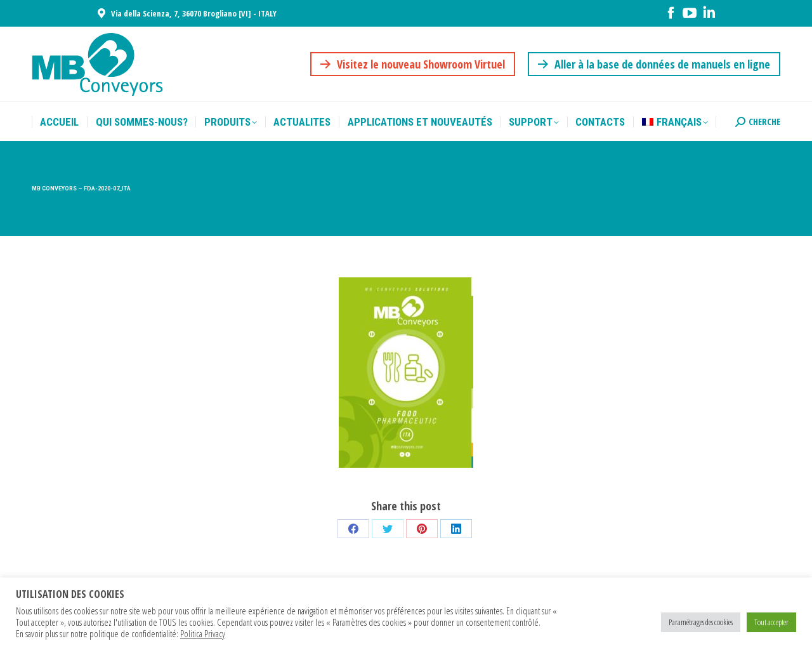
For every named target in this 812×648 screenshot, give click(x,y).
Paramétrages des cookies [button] (701, 622)
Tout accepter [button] (771, 622)
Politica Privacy (203, 633)
